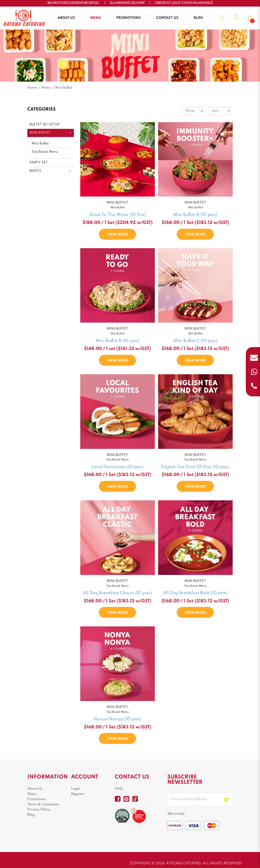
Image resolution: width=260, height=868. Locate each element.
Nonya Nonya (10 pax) (118, 719)
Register (78, 794)
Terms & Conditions (43, 805)
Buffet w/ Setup (45, 125)
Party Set (39, 163)
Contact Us (167, 18)
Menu (96, 18)
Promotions (129, 18)
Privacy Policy (39, 810)
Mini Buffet (64, 88)
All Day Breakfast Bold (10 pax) (195, 593)
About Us (66, 18)
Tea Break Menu (45, 152)
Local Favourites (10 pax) (117, 467)
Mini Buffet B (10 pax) (118, 341)
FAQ (119, 789)
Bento (35, 171)
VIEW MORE (118, 235)
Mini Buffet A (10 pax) (195, 215)
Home (32, 88)
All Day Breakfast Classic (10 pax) (118, 593)
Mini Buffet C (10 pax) (195, 341)
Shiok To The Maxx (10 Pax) (118, 215)
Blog (198, 18)
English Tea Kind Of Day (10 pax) (195, 467)
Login (76, 789)
